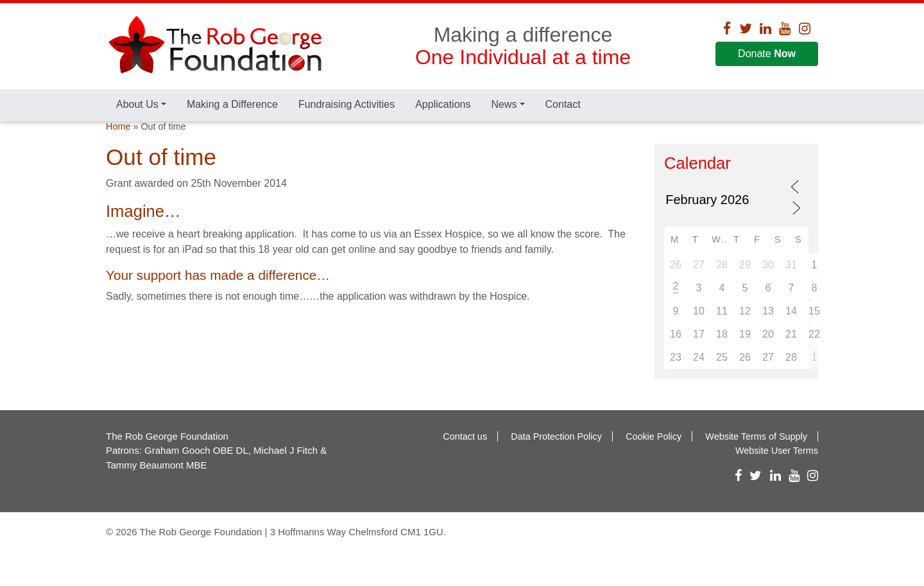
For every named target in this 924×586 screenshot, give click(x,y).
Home (118, 150)
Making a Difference (232, 104)
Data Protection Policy (556, 460)
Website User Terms (777, 474)
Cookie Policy (654, 460)
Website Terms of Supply (756, 460)
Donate (767, 54)
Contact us (465, 460)
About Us (137, 104)
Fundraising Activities (346, 104)
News (504, 104)
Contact (563, 104)
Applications (443, 104)
